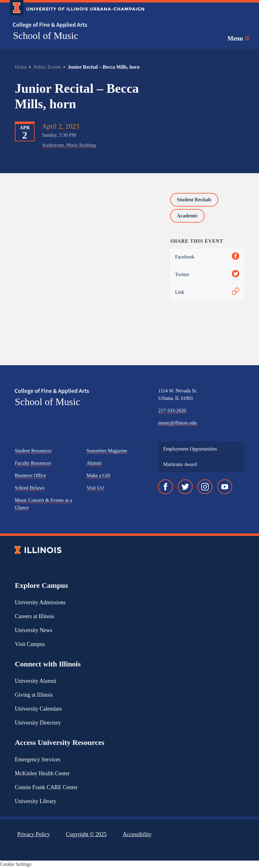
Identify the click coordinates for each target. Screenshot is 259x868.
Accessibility (137, 834)
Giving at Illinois (34, 695)
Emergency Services (38, 759)
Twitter (207, 275)
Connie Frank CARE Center (46, 787)
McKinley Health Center (42, 773)
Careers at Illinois (35, 616)
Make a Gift (98, 475)
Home (21, 67)
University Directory (38, 723)
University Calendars (38, 709)
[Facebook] (165, 487)
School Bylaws (30, 488)
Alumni (94, 463)
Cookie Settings (16, 864)
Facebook (207, 257)
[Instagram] (205, 487)
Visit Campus (30, 644)
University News (33, 630)
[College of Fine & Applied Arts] (75, 25)
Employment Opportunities (190, 449)
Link (207, 292)
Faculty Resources (33, 463)
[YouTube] (225, 487)
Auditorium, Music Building (69, 145)
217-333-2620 (172, 410)
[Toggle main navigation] (238, 38)
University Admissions (40, 602)
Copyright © (86, 834)
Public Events (47, 67)
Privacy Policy (34, 834)
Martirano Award (180, 464)
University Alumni (36, 681)
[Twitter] (185, 487)
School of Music (46, 36)
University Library (36, 801)
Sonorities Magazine (107, 451)
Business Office (30, 475)
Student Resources (33, 451)
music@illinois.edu (177, 423)
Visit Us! (95, 488)
